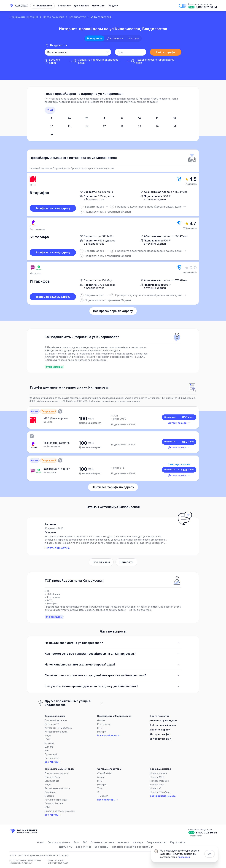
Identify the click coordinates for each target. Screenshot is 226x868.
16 (157, 118)
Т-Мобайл (103, 796)
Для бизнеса (81, 6)
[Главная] (19, 6)
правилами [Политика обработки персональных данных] (184, 857)
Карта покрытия (54, 17)
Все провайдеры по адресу (113, 311)
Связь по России (54, 803)
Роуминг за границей (56, 800)
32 (175, 126)
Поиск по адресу (160, 730)
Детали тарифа (179, 423)
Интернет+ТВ (52, 724)
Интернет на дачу (161, 739)
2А (69, 118)
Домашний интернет (56, 720)
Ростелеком (104, 724)
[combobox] (74, 52)
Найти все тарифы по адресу (113, 487)
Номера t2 (156, 788)
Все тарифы (53, 762)
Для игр (49, 747)
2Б (87, 118)
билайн (101, 720)
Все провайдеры (109, 736)
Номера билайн (158, 773)
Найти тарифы (166, 52)
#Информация (54, 367)
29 (140, 126)
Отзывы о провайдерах (164, 721)
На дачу (113, 6)
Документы (66, 847)
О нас (40, 842)
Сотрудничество (156, 842)
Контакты (123, 842)
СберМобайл (104, 773)
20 (52, 126)
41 (52, 134)
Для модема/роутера (56, 773)
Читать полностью (57, 548)
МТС (100, 728)
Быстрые (49, 743)
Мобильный (99, 6)
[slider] (113, 239)
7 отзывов (191, 184)
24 (87, 126)
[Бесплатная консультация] (202, 6)
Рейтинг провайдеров (163, 725)
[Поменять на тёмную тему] (183, 6)
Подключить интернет (24, 17)
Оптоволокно (52, 758)
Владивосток (77, 17)
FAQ (85, 842)
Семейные (50, 792)
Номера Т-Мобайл (160, 792)
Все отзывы (101, 562)
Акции (48, 735)
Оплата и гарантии (59, 842)
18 (175, 118)
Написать (126, 562)
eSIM (47, 807)
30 (157, 126)
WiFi (47, 750)
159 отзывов (190, 228)
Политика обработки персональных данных (138, 847)
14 (140, 118)
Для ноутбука (52, 777)
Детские (49, 796)
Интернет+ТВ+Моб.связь (58, 728)
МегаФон (102, 732)
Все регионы (83, 847)
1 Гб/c (48, 739)
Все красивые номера (164, 796)
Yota (100, 788)
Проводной (51, 754)
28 (122, 126)
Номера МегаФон (159, 781)
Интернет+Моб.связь (56, 732)
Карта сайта (178, 842)
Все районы (101, 847)
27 (104, 126)
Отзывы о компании (102, 842)
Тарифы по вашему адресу (53, 208)
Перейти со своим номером (60, 811)
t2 (98, 792)
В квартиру (64, 6)
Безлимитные (52, 781)
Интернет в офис (160, 734)
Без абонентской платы (57, 788)
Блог (76, 842)
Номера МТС (157, 777)
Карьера (138, 842)
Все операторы (108, 800)
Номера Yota (157, 785)
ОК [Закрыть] (210, 854)
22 (69, 126)
